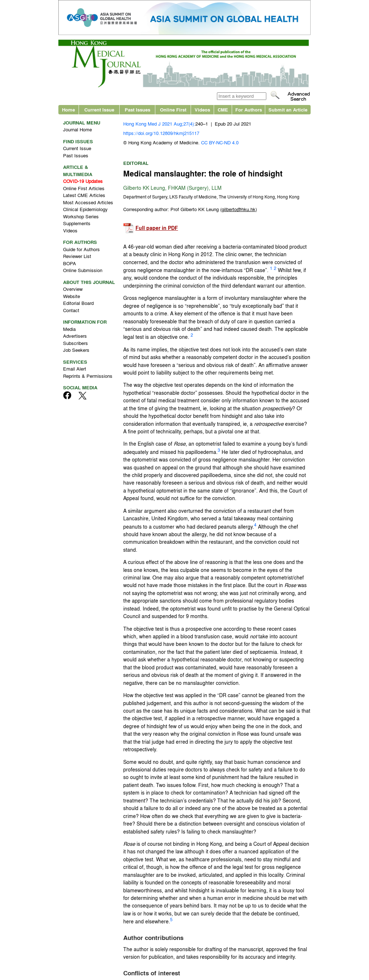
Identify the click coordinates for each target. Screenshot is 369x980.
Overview (73, 289)
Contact (71, 310)
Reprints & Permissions (88, 376)
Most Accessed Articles (88, 202)
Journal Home (77, 129)
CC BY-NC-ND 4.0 (220, 142)
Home (68, 110)
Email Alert (75, 369)
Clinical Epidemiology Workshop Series (85, 213)
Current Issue (99, 110)
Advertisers (75, 336)
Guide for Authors (81, 249)
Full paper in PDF (157, 228)
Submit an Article (288, 110)
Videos (202, 110)
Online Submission (83, 270)
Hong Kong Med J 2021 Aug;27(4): (159, 124)
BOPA (70, 263)
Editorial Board (78, 303)
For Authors (249, 110)
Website (72, 296)
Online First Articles (84, 188)
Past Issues (137, 110)
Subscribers (75, 343)
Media (69, 329)
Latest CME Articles (84, 195)
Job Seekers (76, 350)
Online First (173, 110)
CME (223, 110)
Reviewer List (77, 256)
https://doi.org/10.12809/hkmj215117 (161, 133)
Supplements (77, 223)
